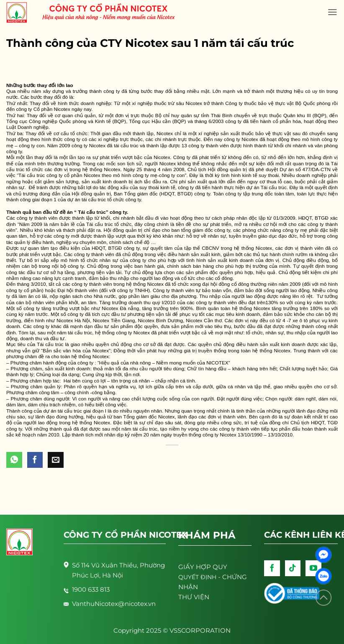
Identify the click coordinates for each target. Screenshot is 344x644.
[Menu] (332, 12)
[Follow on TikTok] (293, 568)
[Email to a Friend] (56, 460)
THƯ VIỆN (194, 597)
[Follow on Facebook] (272, 568)
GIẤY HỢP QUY (203, 567)
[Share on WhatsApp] (14, 460)
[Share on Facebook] (35, 460)
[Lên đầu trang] (323, 598)
